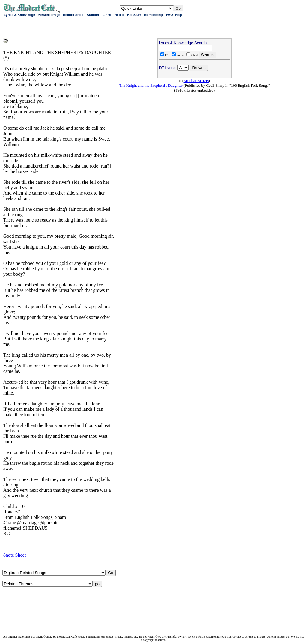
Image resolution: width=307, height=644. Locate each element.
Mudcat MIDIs (196, 81)
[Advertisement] (73, 28)
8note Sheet (15, 555)
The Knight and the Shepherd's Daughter (151, 85)
